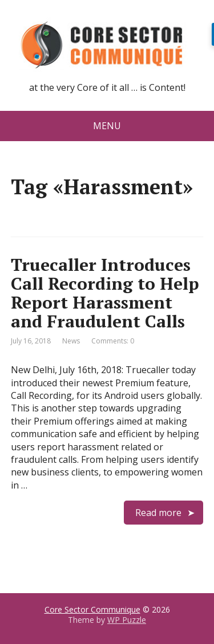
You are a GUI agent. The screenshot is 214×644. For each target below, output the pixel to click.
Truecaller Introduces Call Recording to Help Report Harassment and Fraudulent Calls (105, 293)
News (71, 341)
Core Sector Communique (92, 609)
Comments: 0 (113, 341)
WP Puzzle (127, 620)
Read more (158, 513)
